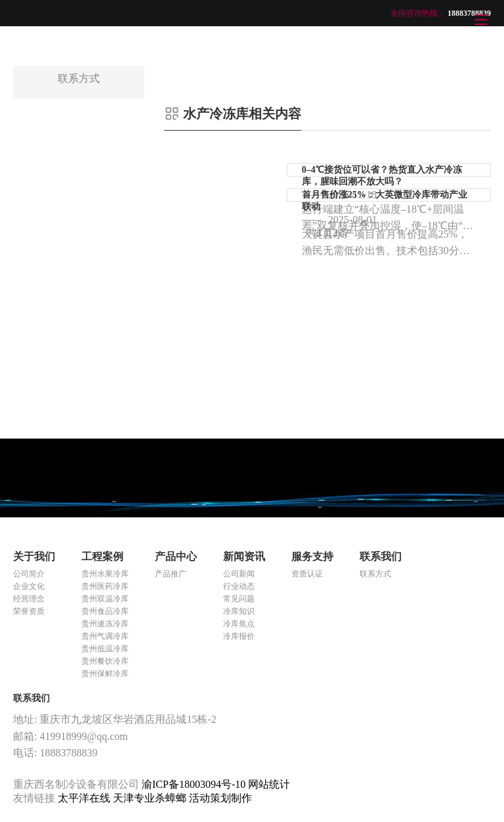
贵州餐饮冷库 (105, 661)
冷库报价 (239, 636)
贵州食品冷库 (105, 611)
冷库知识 (239, 611)
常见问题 (239, 599)
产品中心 (176, 556)
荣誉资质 (29, 611)
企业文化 (29, 586)
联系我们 (381, 556)
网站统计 (269, 784)
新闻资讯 (244, 556)
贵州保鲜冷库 (105, 674)
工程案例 (102, 556)
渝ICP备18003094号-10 (194, 784)
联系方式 (375, 574)
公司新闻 (239, 574)
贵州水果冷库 (105, 574)
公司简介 (29, 574)
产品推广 (171, 574)
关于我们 (34, 556)
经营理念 (29, 599)
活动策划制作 (220, 798)
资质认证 (307, 574)
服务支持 (312, 556)
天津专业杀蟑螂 (151, 798)
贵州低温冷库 (105, 649)
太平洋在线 (85, 798)
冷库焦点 (239, 624)
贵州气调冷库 (105, 636)
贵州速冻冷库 (105, 624)
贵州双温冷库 (105, 599)
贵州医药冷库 (105, 586)
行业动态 (239, 586)
